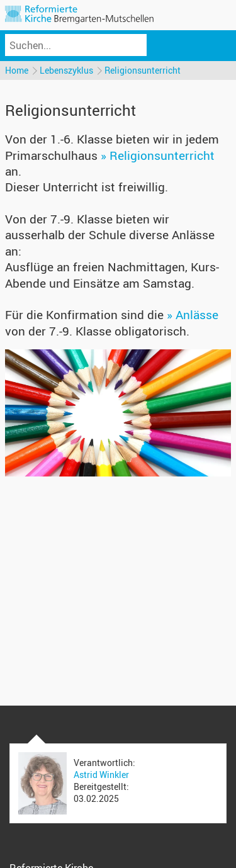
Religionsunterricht (143, 70)
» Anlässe (193, 315)
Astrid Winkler (101, 775)
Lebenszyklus (66, 70)
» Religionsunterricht (158, 155)
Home (17, 70)
